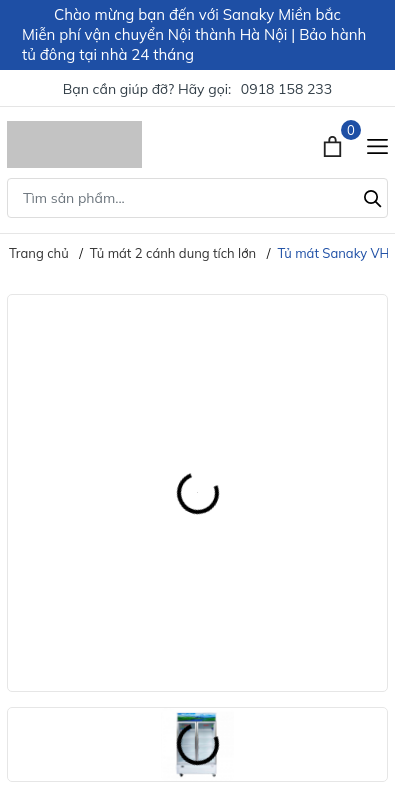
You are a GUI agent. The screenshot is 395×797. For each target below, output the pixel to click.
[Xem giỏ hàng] (334, 144)
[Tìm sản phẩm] (197, 198)
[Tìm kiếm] (373, 196)
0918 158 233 (286, 89)
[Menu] (377, 144)
